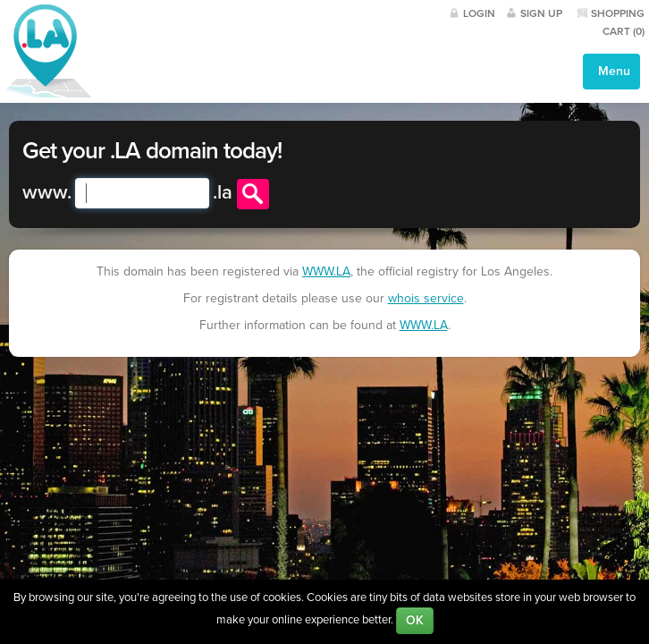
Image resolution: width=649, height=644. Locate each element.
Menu (612, 71)
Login (479, 13)
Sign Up (541, 13)
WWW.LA (326, 271)
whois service (426, 298)
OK (415, 620)
